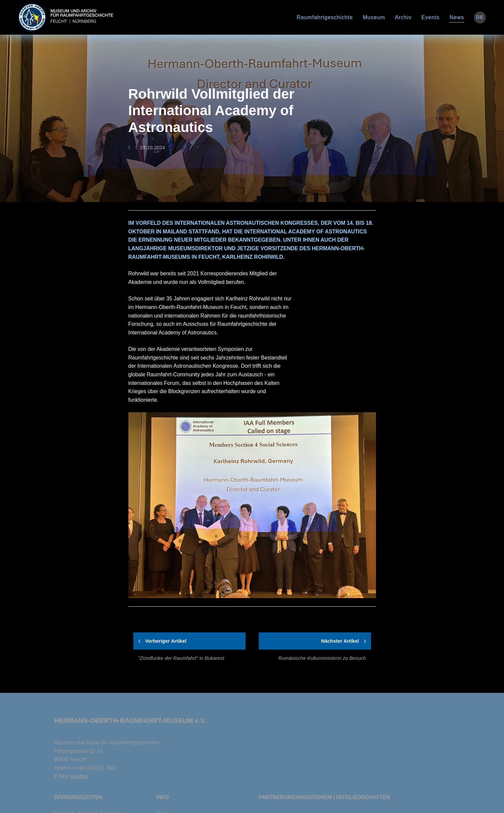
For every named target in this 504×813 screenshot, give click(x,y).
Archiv (403, 17)
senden (79, 776)
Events (431, 17)
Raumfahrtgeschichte (325, 17)
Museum (374, 17)
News (457, 17)
